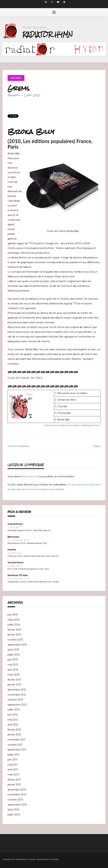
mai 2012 (13, 720)
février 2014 (14, 630)
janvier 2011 (14, 785)
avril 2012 (13, 725)
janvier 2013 (14, 685)
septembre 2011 (17, 750)
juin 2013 (13, 660)
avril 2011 (13, 770)
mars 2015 (13, 620)
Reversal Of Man (18, 575)
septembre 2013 (17, 645)
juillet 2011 (13, 755)
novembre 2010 (17, 795)
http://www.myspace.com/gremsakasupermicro (72, 425)
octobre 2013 (15, 640)
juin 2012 (13, 715)
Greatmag (41, 859)
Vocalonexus (16, 562)
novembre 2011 (17, 740)
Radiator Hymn (48, 34)
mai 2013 (13, 665)
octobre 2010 (15, 800)
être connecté (30, 476)
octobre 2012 (15, 700)
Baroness (13, 537)
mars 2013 (14, 675)
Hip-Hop (16, 78)
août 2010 (13, 810)
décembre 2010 (17, 790)
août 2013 (13, 650)
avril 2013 (13, 670)
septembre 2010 (17, 805)
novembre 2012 (17, 695)
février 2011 (14, 780)
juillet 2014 (14, 625)
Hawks (12, 550)
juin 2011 (12, 760)
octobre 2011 (15, 745)
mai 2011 (13, 765)
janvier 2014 (14, 635)
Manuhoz (13, 95)
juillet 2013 (14, 655)
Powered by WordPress (15, 859)
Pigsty (97, 446)
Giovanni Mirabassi (18, 446)
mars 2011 (13, 775)
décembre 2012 (17, 690)
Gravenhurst (15, 524)
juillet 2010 (14, 815)
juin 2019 (13, 615)
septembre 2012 (17, 705)
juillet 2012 (14, 710)
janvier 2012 (14, 735)
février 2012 (14, 730)
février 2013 (14, 680)
